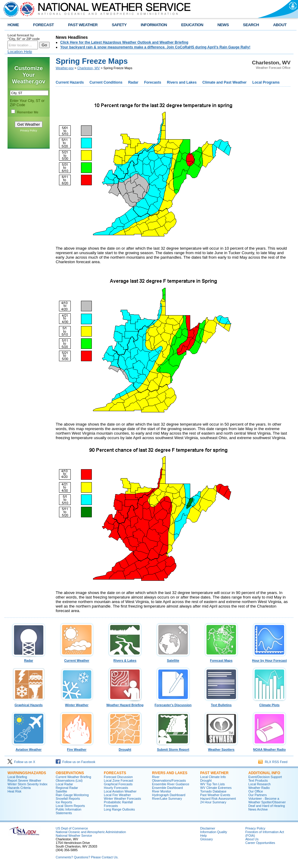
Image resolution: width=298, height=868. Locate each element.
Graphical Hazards (29, 703)
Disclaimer (208, 828)
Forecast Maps (221, 659)
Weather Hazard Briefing (125, 703)
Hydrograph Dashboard (169, 795)
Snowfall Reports (68, 799)
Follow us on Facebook (76, 762)
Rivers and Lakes (182, 82)
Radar (133, 82)
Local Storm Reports (70, 806)
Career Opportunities (260, 843)
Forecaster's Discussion (173, 703)
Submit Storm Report (173, 748)
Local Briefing (17, 777)
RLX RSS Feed (273, 762)
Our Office (256, 791)
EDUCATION (192, 25)
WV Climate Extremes (216, 788)
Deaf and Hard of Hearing (267, 806)
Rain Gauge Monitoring (72, 795)
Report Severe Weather (24, 780)
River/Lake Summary (167, 799)
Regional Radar (67, 788)
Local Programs (266, 82)
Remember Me (28, 112)
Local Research (259, 784)
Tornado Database (213, 791)
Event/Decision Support (265, 777)
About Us (252, 839)
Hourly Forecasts (116, 788)
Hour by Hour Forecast (269, 659)
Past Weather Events (215, 795)
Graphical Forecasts (118, 784)
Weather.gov (65, 68)
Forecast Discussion (118, 777)
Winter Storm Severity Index (28, 784)
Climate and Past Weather (224, 82)
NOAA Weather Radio (269, 748)
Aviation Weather (29, 748)
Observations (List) (69, 780)
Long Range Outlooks (119, 809)
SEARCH (251, 25)
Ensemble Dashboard (167, 788)
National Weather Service (74, 836)
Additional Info (264, 773)
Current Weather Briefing (73, 777)
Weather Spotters (221, 748)
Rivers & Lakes (125, 659)
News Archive (258, 809)
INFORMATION (154, 25)
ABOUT (280, 25)
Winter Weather (77, 703)
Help (203, 836)
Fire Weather (77, 748)
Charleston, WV (89, 68)
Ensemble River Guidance (171, 784)
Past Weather (214, 773)
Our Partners (258, 795)
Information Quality (214, 832)
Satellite (173, 659)
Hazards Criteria (19, 788)
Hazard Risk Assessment (218, 799)
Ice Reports (64, 802)
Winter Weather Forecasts (123, 799)
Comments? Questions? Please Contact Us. (87, 857)
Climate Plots (269, 703)
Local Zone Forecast (118, 780)
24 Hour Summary (213, 802)
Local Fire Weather (117, 795)
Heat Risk (14, 791)
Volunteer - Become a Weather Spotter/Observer (267, 800)
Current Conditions (106, 82)
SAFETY (119, 25)
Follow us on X (21, 762)
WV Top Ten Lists (213, 784)
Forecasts (153, 82)
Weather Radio (259, 788)
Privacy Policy (29, 131)
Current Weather (77, 659)
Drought (125, 748)
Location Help (20, 52)
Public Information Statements (68, 811)
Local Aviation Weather (120, 791)
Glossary (206, 839)
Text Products (258, 780)
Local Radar (64, 784)
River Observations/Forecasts (169, 779)
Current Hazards (70, 82)
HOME (13, 25)
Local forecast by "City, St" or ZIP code (24, 37)
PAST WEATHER (83, 25)
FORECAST (43, 25)
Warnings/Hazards (27, 773)
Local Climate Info (213, 777)
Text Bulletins (221, 703)
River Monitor (161, 791)
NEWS (223, 25)
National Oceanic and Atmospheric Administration (91, 832)
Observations (70, 773)
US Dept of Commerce (72, 828)
